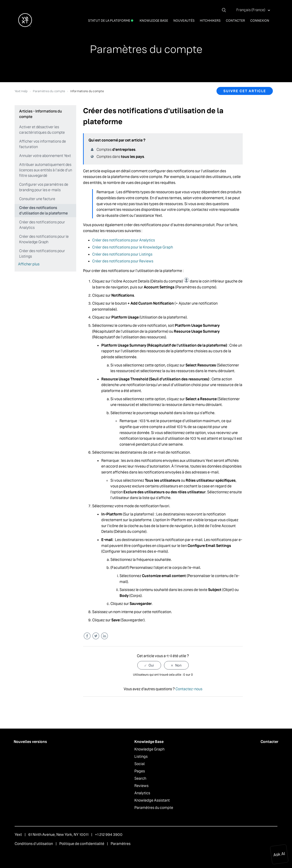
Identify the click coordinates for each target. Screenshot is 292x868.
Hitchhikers (210, 21)
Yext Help (21, 91)
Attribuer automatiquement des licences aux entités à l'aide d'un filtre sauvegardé (46, 170)
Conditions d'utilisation (34, 844)
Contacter (235, 21)
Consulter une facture (37, 199)
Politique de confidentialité (82, 844)
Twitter (96, 636)
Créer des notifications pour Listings (42, 254)
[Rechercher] (226, 10)
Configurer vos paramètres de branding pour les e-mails (44, 187)
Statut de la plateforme (111, 21)
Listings (141, 757)
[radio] (149, 665)
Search (140, 778)
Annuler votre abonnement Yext (45, 156)
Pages (140, 771)
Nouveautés (184, 21)
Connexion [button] (260, 21)
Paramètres (121, 844)
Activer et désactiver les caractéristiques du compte (42, 130)
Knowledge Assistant (152, 800)
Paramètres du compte (49, 91)
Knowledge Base (154, 21)
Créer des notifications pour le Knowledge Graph (44, 239)
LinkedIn (104, 636)
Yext (18, 835)
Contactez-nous (189, 689)
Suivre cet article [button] (245, 91)
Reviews (141, 786)
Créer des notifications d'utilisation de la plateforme (43, 210)
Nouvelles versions (30, 742)
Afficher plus (29, 264)
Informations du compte (87, 91)
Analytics (142, 793)
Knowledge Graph (149, 749)
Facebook (87, 636)
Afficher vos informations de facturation (43, 144)
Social (139, 764)
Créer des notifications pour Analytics (42, 225)
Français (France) (251, 10)
